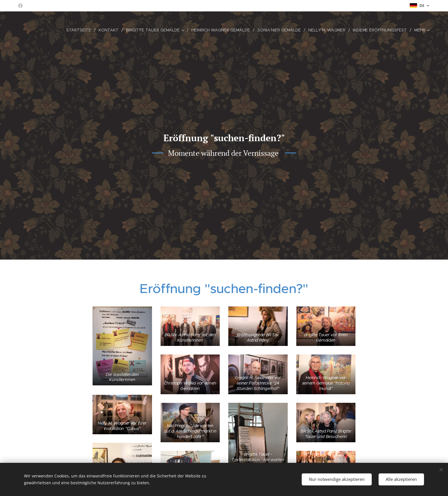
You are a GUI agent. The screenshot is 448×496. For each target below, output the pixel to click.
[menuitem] (79, 30)
